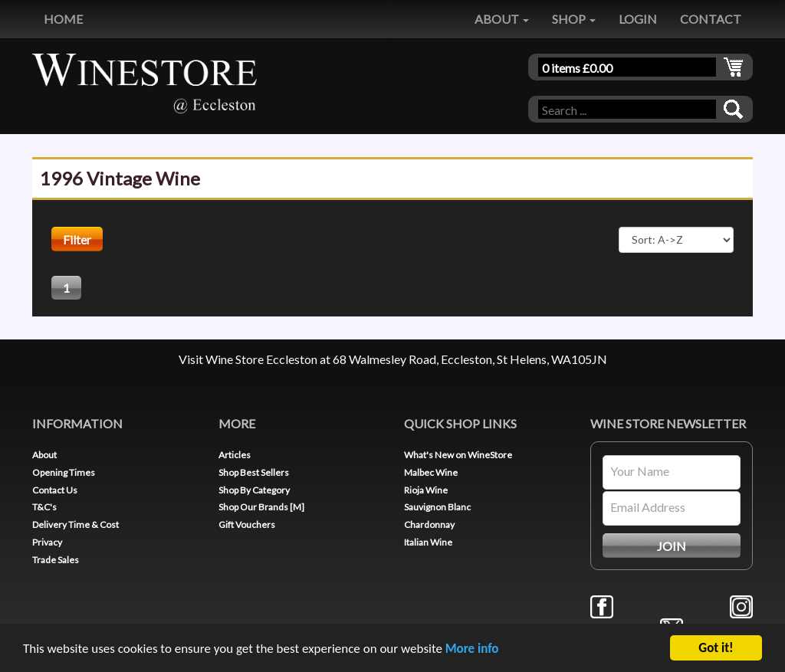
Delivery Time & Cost (76, 524)
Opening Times (64, 472)
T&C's (44, 507)
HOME (63, 19)
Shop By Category (254, 490)
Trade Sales (56, 560)
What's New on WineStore (458, 455)
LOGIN (638, 19)
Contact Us (55, 490)
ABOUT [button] (502, 19)
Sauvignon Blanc (437, 507)
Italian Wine (428, 542)
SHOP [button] (574, 19)
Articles (235, 455)
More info (472, 649)
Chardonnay (429, 524)
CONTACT (711, 19)
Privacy (47, 542)
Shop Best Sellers (254, 472)
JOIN (672, 546)
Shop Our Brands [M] (261, 507)
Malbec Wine (431, 472)
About (44, 455)
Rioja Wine (426, 490)
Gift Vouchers (247, 524)
